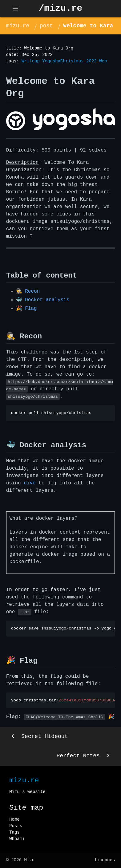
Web (103, 61)
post (46, 26)
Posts (16, 826)
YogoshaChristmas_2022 (69, 61)
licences (105, 860)
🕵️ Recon (28, 291)
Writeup (31, 61)
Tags (14, 832)
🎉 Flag (26, 309)
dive (30, 483)
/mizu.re (60, 8)
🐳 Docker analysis (43, 300)
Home (14, 819)
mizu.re (18, 26)
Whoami (17, 839)
